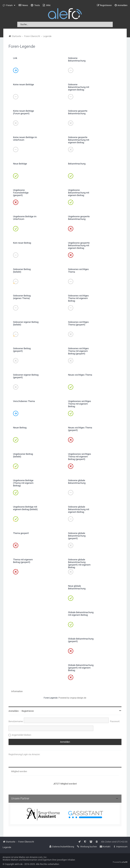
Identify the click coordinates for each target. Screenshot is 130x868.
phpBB (125, 862)
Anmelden (14, 711)
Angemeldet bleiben (21, 735)
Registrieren (28, 711)
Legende (7, 847)
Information (17, 691)
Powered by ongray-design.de (72, 698)
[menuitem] (23, 5)
